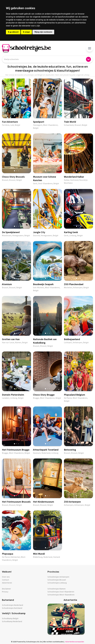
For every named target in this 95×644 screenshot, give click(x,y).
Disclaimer (6, 589)
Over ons (6, 577)
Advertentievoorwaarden (75, 642)
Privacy (5, 592)
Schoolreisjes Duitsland (12, 608)
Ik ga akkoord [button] (13, 32)
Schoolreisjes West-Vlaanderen (61, 595)
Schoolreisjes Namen (57, 589)
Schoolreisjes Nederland (12, 605)
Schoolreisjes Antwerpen (58, 577)
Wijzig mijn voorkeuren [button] (43, 32)
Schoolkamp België (10, 618)
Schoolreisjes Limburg (57, 583)
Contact (6, 580)
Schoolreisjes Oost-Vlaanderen (61, 592)
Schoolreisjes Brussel (57, 580)
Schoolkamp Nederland (12, 621)
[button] (14, 116)
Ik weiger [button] (26, 32)
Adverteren (7, 583)
